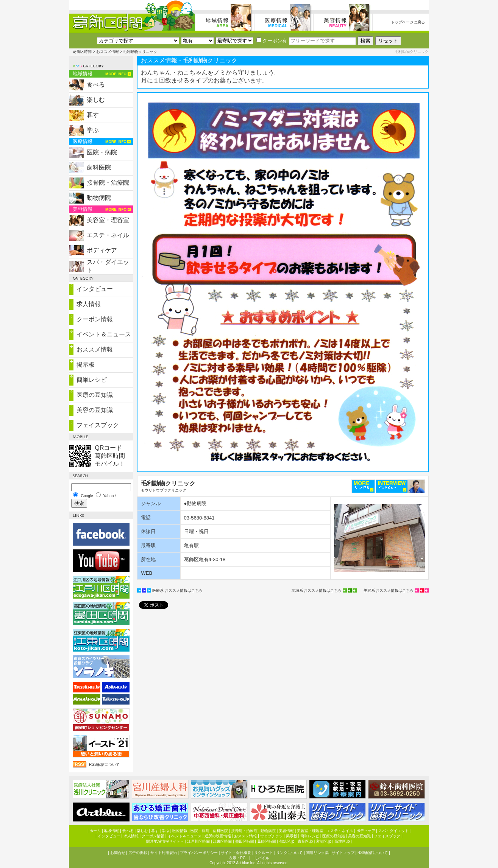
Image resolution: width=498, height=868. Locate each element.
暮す (93, 115)
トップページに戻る (408, 22)
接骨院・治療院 (108, 183)
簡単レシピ (92, 380)
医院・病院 (102, 152)
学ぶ (93, 130)
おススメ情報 (108, 52)
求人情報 (89, 304)
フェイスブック (98, 425)
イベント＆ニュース (104, 334)
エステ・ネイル (108, 235)
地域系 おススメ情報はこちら (317, 590)
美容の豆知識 (95, 410)
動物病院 (99, 198)
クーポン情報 (95, 319)
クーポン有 (272, 41)
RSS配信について (104, 765)
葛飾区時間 (82, 52)
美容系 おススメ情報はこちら (389, 590)
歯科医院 (99, 167)
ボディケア (102, 250)
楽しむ (96, 100)
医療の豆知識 (95, 395)
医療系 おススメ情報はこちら (177, 590)
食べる (96, 85)
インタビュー (95, 289)
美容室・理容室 (108, 220)
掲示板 (86, 365)
